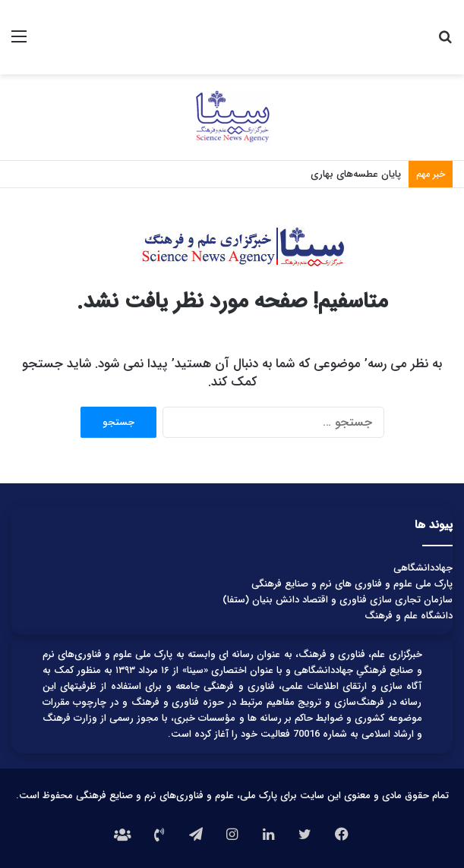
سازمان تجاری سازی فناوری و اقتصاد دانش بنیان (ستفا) (338, 600)
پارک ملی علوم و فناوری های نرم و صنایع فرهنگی (352, 584)
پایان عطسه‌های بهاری (356, 174)
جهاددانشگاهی (423, 568)
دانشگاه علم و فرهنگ (409, 616)
